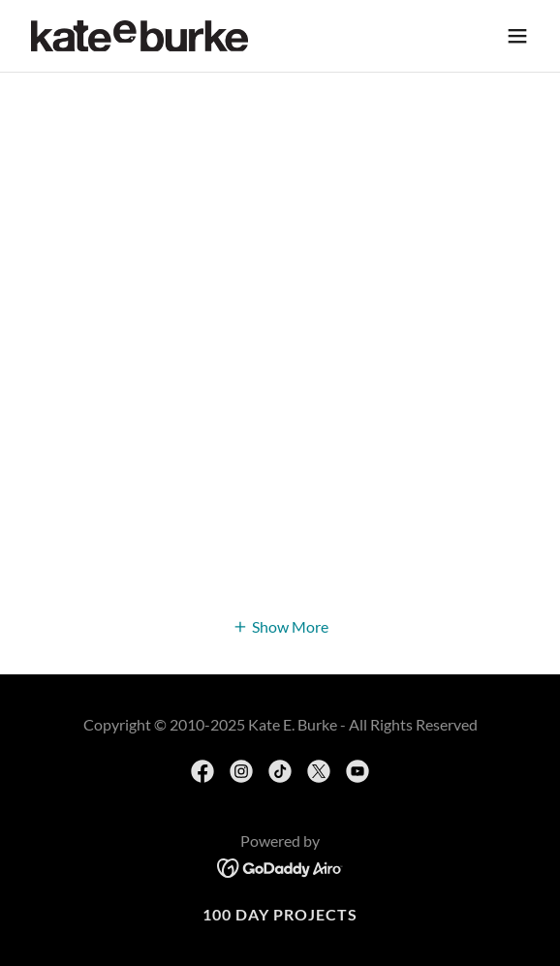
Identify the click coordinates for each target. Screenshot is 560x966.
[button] (517, 36)
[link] (140, 36)
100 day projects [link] (280, 914)
